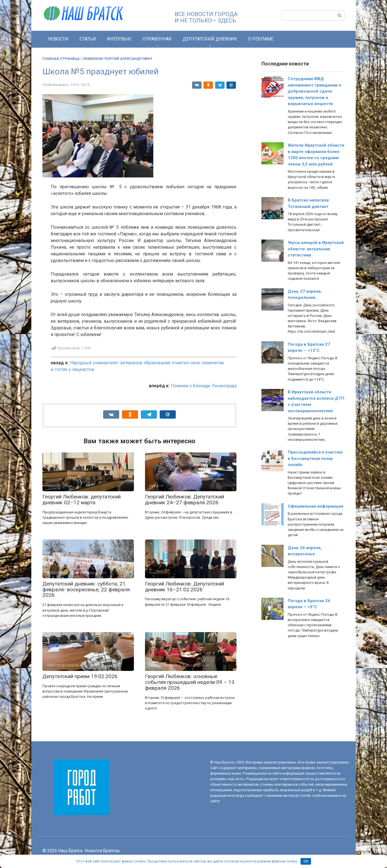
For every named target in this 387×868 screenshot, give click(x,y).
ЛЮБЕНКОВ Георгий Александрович (118, 59)
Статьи (88, 39)
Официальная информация (315, 506)
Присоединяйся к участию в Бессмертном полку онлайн (315, 458)
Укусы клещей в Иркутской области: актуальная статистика (316, 249)
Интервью (119, 39)
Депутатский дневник (210, 39)
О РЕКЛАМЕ (261, 39)
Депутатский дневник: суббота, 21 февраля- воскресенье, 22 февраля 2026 (86, 590)
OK (306, 861)
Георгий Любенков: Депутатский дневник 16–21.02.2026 (184, 587)
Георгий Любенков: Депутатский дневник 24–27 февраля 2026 (184, 500)
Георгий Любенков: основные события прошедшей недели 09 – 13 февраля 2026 (190, 682)
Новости (58, 39)
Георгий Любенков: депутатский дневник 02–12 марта (82, 500)
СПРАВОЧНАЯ (157, 39)
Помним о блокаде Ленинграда (204, 386)
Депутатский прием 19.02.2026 (80, 676)
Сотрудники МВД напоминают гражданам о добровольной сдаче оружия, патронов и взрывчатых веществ (315, 91)
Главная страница (61, 59)
